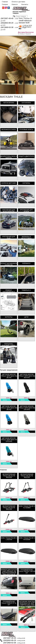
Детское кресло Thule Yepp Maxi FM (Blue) (9, 376)
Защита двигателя (26, 156)
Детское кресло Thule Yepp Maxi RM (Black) (27, 376)
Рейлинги (26, 263)
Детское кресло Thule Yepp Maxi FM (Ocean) (9, 440)
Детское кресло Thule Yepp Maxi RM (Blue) (9, 408)
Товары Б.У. (26, 290)
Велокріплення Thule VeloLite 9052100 (27, 476)
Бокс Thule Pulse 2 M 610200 (27, 539)
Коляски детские (9, 183)
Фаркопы (9, 317)
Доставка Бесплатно (26, 32)
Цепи (26, 317)
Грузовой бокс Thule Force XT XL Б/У (9, 603)
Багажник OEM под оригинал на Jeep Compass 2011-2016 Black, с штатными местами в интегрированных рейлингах (27, 604)
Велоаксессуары (9, 130)
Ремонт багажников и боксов (9, 291)
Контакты (25, 4)
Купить (5, 400)
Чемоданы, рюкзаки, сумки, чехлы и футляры (9, 344)
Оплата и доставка (18, 2)
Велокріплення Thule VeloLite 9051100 (9, 508)
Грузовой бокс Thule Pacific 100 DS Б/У (27, 571)
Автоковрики (9, 103)
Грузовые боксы (26, 130)
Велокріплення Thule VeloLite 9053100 (9, 476)
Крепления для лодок (26, 210)
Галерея (5, 4)
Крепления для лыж (9, 237)
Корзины (26, 183)
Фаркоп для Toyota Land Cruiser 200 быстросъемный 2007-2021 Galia (9, 572)
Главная (5, 2)
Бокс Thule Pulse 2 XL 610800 (27, 507)
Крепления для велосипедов (9, 210)
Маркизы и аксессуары (26, 237)
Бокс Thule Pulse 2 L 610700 (9, 539)
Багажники (26, 103)
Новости (15, 4)
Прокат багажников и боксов (9, 264)
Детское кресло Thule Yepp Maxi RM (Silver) (27, 408)
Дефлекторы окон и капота (9, 157)
